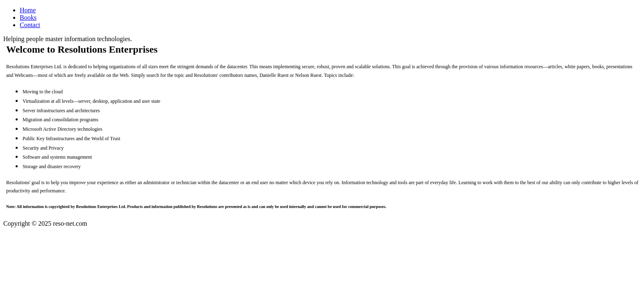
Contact (30, 25)
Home (28, 10)
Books (28, 17)
